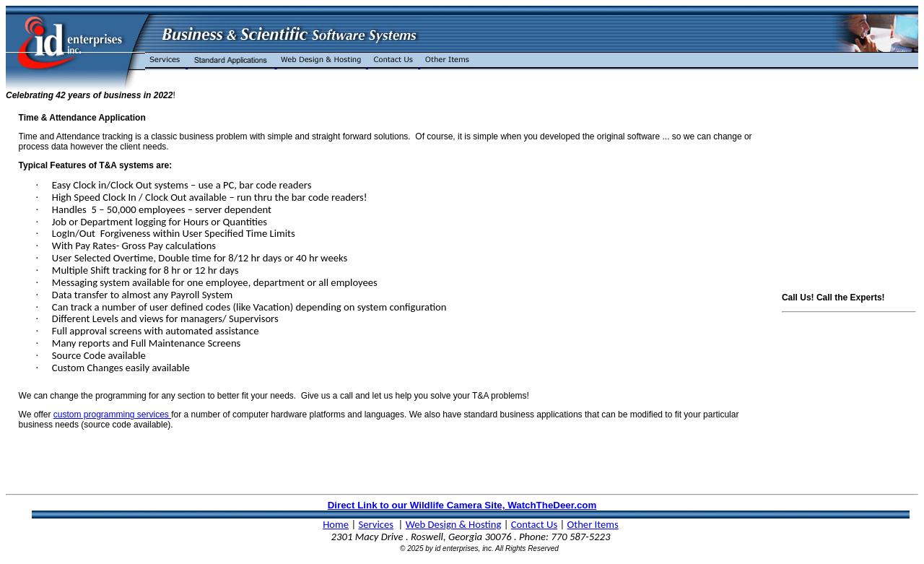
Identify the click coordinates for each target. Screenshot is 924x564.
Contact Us (534, 524)
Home (336, 524)
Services (376, 524)
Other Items (593, 524)
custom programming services (112, 415)
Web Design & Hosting (454, 524)
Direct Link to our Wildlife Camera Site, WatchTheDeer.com (462, 505)
